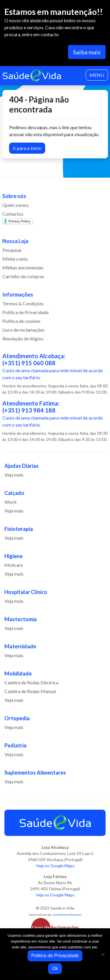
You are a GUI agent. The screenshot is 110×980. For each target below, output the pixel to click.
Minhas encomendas (23, 267)
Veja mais (14, 475)
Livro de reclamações (23, 330)
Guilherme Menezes (67, 915)
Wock (11, 502)
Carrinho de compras (23, 276)
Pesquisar (12, 250)
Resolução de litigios (23, 339)
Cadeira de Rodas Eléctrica (31, 682)
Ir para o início (27, 148)
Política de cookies (21, 321)
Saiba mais (87, 52)
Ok (55, 968)
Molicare (14, 565)
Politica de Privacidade (26, 312)
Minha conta (15, 259)
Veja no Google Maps (55, 866)
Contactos (13, 214)
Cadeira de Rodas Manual (30, 691)
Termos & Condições (23, 303)
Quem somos (16, 205)
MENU (97, 75)
